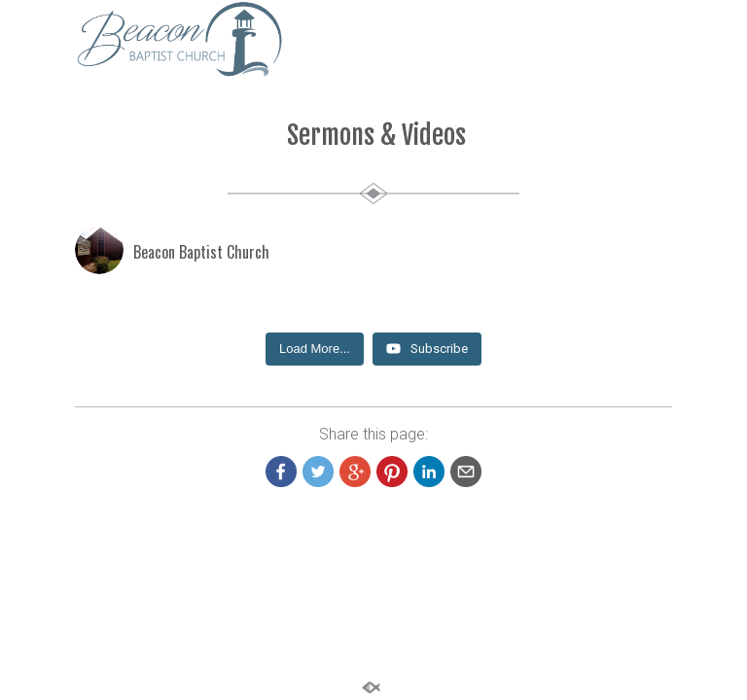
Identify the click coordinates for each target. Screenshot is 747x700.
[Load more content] (315, 349)
